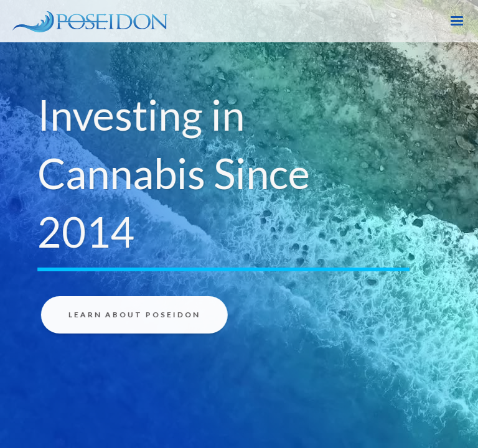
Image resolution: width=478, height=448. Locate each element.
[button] (457, 21)
